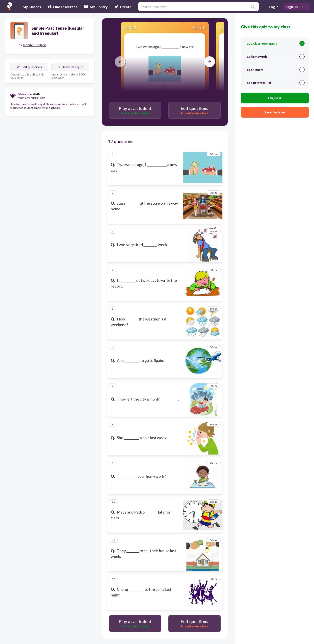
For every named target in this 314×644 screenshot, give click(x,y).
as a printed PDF (276, 83)
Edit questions (29, 67)
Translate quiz (70, 67)
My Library (96, 7)
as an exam (276, 70)
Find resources (63, 7)
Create (123, 7)
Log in (274, 7)
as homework (276, 57)
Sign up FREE (296, 7)
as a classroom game (276, 43)
